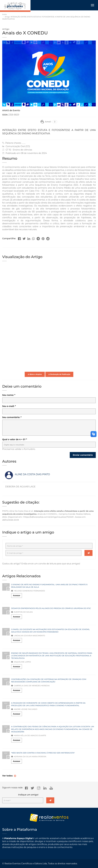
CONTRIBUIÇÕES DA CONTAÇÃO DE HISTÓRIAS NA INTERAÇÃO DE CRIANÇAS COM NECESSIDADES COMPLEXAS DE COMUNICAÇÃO (49, 680)
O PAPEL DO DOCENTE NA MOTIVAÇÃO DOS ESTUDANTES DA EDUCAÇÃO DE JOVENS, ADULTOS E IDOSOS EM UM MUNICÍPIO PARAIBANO (50, 631)
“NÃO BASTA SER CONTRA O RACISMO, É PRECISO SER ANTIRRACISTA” (43, 753)
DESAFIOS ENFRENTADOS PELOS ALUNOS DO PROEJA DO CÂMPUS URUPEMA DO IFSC (51, 608)
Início (4, 14)
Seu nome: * (9, 395)
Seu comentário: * (12, 417)
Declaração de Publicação (59, 374)
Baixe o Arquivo (35, 374)
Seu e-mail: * (9, 406)
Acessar (17, 595)
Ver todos (8, 776)
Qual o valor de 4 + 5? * (15, 439)
